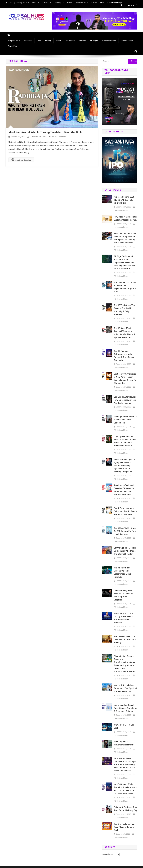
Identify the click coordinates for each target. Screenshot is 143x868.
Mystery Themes (62, 866)
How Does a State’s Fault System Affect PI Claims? (125, 218)
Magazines (13, 41)
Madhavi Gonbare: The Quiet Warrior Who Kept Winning (124, 636)
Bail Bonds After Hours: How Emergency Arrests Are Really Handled (125, 400)
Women (82, 41)
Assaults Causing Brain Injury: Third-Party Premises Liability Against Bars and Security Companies (124, 466)
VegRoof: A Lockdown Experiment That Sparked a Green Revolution (125, 685)
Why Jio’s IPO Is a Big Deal (123, 723)
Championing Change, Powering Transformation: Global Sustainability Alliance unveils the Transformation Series (125, 661)
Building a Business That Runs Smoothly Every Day (125, 806)
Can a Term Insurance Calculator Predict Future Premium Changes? (125, 511)
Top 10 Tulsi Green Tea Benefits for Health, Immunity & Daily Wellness (124, 310)
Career (70, 3)
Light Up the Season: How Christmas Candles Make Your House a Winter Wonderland (125, 441)
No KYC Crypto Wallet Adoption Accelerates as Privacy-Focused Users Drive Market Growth (125, 786)
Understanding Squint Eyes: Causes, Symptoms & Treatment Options (125, 705)
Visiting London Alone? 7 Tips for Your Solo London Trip (125, 420)
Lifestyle (94, 41)
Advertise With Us (83, 3)
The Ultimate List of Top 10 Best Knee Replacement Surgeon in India (125, 287)
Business (28, 41)
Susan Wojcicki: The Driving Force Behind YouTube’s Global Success (123, 615)
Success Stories (109, 41)
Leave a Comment (58, 137)
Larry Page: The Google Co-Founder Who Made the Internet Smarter (125, 551)
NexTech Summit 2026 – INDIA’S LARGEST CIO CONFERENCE (125, 200)
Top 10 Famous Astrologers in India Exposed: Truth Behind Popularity (124, 356)
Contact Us (47, 3)
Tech (39, 41)
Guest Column (98, 3)
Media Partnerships (115, 3)
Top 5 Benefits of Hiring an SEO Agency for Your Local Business (125, 531)
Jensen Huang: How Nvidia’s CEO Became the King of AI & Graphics (125, 594)
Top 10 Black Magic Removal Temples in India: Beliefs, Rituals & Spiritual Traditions (124, 333)
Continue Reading (21, 160)
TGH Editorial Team (38, 137)
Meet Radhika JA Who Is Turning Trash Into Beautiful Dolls (45, 132)
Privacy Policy (132, 866)
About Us (36, 3)
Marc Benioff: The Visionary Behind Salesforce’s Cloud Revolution (122, 572)
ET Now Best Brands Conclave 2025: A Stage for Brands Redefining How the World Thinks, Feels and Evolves (124, 761)
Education (70, 41)
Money (48, 41)
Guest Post (13, 46)
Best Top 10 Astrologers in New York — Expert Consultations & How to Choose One (125, 379)
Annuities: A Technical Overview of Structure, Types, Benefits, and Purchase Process (124, 490)
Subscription (59, 3)
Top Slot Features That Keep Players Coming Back (124, 824)
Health (59, 41)
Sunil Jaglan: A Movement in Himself (123, 740)
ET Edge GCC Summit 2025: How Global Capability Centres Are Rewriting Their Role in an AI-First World (125, 263)
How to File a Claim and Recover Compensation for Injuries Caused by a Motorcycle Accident (125, 238)
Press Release (127, 41)
